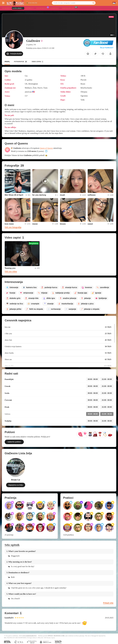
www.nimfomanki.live (29, 636)
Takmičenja (54, 8)
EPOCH (50, 636)
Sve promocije (42, 8)
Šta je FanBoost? (107, 48)
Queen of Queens (46, 148)
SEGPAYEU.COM (59, 636)
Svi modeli (6, 8)
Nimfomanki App (69, 8)
